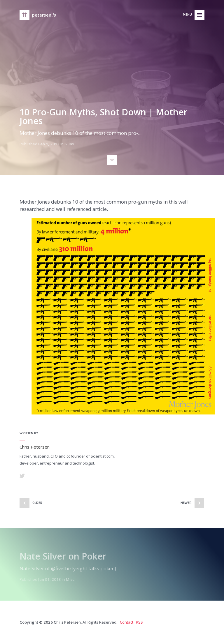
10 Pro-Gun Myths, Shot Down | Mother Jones (104, 116)
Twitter (22, 476)
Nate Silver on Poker (63, 556)
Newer (186, 503)
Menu (187, 15)
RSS (139, 622)
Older (37, 503)
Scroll (112, 160)
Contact (127, 622)
